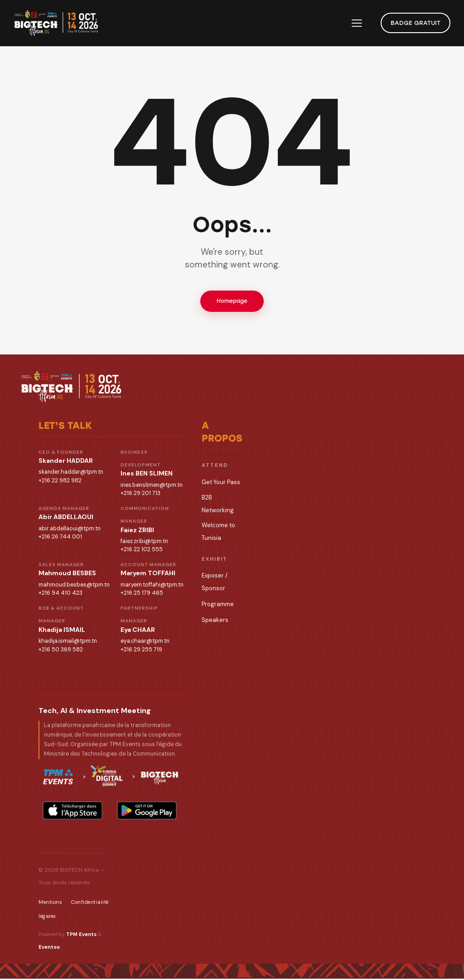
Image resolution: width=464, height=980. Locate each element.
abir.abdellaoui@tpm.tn (70, 530)
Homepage (232, 302)
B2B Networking (218, 505)
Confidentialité (90, 904)
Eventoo (49, 949)
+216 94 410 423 (60, 595)
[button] (357, 23)
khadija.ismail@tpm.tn (68, 642)
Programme (218, 606)
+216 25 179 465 (142, 595)
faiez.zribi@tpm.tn (144, 543)
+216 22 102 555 (142, 551)
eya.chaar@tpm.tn (145, 642)
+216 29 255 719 (141, 651)
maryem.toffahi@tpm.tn (152, 586)
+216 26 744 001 (60, 539)
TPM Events (81, 936)
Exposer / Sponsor (215, 583)
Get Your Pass (221, 484)
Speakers (215, 622)
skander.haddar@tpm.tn (71, 474)
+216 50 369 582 (61, 651)
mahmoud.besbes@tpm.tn (74, 586)
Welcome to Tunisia (218, 533)
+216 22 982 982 (60, 482)
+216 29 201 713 (140, 495)
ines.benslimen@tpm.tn (152, 486)
